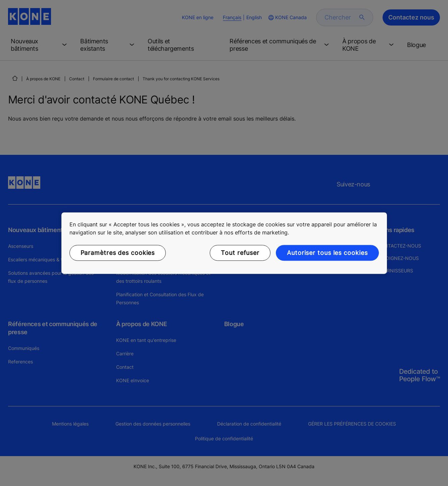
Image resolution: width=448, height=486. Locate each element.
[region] (224, 243)
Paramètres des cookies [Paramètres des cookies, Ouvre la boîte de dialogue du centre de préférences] (118, 253)
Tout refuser (240, 253)
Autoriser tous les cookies (327, 253)
